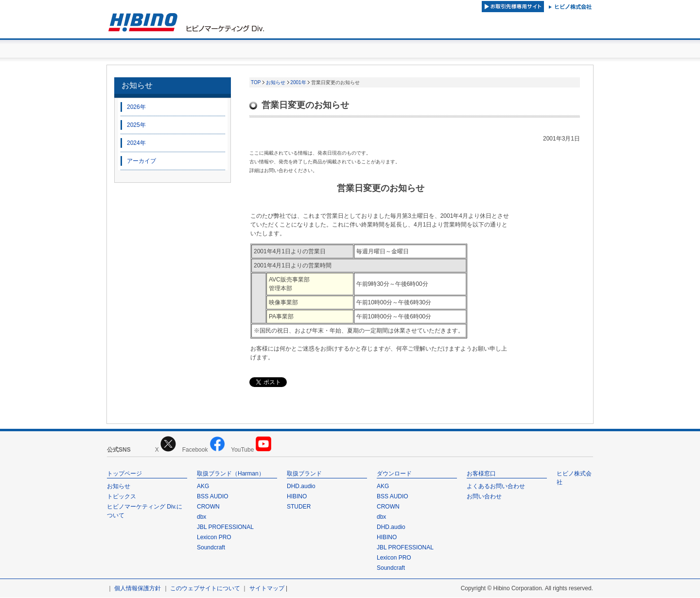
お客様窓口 (481, 474)
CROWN (208, 507)
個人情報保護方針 (138, 589)
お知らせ (137, 86)
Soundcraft (211, 548)
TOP (256, 83)
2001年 (298, 83)
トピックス (122, 497)
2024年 (136, 143)
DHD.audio (301, 487)
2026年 (136, 107)
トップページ (124, 474)
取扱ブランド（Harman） (231, 474)
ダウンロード (394, 474)
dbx (201, 517)
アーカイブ (141, 161)
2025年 (136, 125)
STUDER (299, 507)
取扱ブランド (304, 474)
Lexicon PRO (214, 538)
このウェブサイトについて (205, 589)
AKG (203, 487)
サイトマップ (267, 589)
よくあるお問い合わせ (496, 487)
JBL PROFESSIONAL (225, 528)
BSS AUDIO (213, 497)
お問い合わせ (484, 497)
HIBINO (297, 497)
